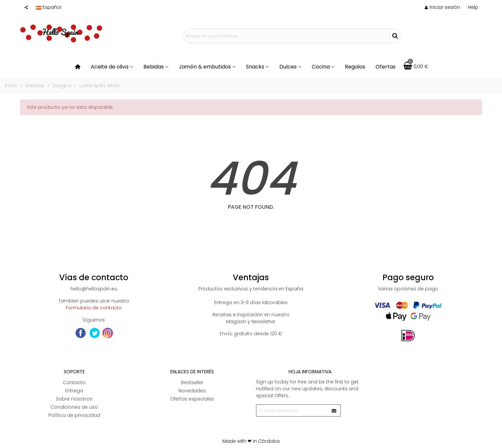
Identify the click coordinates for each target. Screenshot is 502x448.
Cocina (321, 67)
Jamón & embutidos (205, 67)
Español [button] (49, 7)
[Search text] (287, 36)
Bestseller (192, 382)
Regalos (355, 67)
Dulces (288, 67)
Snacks (255, 67)
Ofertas (386, 67)
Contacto (74, 382)
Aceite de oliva (110, 67)
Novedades (192, 391)
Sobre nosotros (74, 399)
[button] (473, 7)
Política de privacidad (74, 415)
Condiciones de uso (74, 407)
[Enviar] (334, 410)
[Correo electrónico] (292, 410)
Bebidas (154, 67)
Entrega (74, 391)
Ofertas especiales (192, 399)
